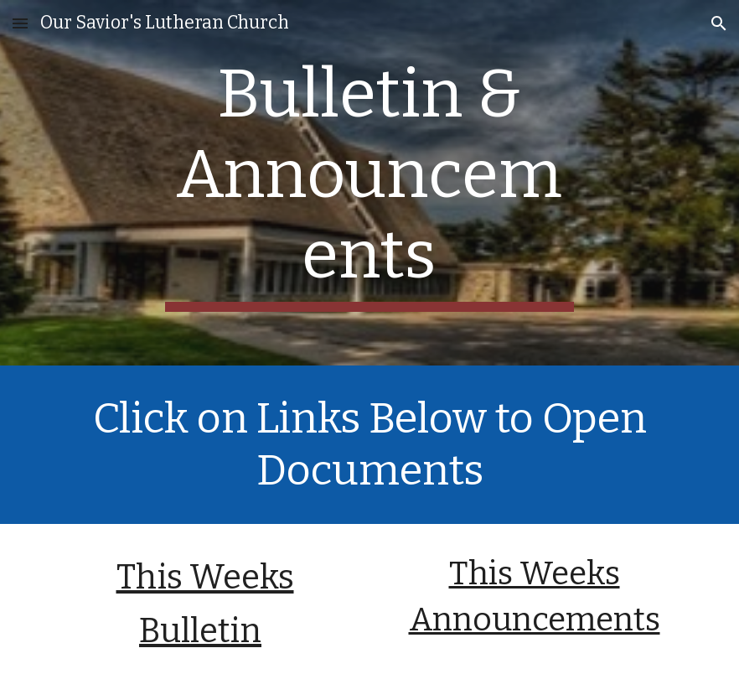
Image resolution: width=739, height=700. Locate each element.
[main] (369, 183)
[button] (20, 23)
